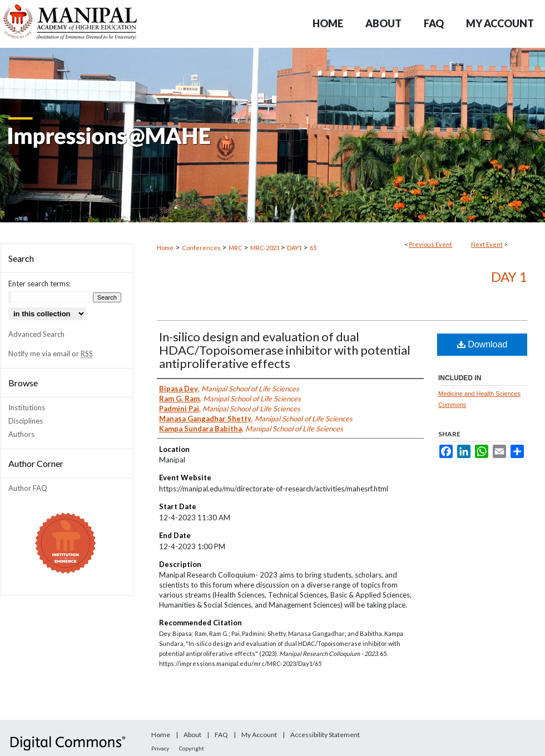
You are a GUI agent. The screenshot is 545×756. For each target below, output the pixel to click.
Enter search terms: (39, 283)
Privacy (160, 748)
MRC (236, 248)
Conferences (202, 248)
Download (482, 344)
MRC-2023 (265, 248)
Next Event (487, 244)
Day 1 (509, 277)
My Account (259, 735)
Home (165, 248)
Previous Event (430, 244)
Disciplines (26, 421)
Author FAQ (28, 488)
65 (313, 248)
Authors (21, 434)
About (192, 735)
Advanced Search (36, 334)
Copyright (192, 748)
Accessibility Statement (325, 735)
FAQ (221, 735)
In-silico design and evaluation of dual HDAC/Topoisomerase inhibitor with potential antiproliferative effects (285, 350)
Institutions (27, 407)
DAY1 (295, 248)
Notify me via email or (51, 354)
